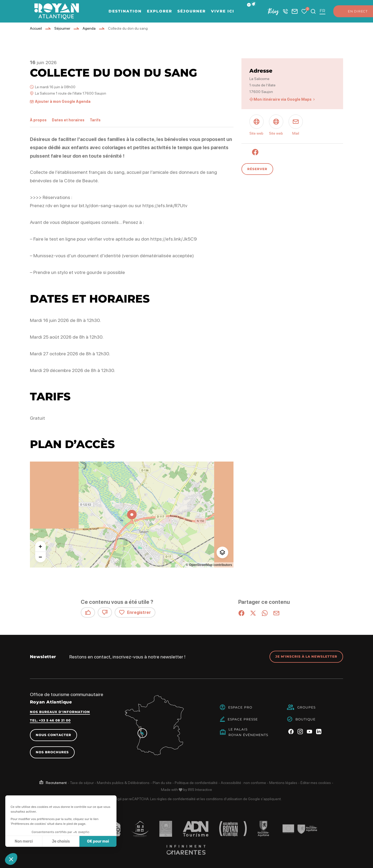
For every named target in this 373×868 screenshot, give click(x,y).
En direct (352, 11)
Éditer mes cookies (316, 783)
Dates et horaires (68, 120)
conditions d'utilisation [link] (224, 799)
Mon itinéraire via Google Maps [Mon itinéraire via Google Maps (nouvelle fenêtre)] (283, 99)
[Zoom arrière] (41, 557)
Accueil (36, 28)
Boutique (306, 719)
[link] (53, 783)
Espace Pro (240, 707)
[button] (254, 4)
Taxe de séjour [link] (82, 783)
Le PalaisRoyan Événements (248, 732)
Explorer (159, 11)
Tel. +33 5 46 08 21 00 (50, 720)
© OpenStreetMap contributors (209, 565)
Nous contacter (53, 735)
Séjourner (192, 11)
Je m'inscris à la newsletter (306, 656)
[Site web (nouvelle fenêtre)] (257, 126)
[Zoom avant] (41, 546)
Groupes (307, 707)
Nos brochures (52, 752)
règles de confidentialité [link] (176, 799)
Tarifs (95, 120)
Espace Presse (243, 719)
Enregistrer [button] (135, 612)
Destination (125, 11)
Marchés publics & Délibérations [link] (123, 783)
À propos (38, 120)
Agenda (89, 28)
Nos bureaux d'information (60, 712)
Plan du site (162, 783)
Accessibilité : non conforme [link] (243, 783)
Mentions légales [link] (283, 783)
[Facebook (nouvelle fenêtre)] (255, 152)
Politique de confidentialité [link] (196, 783)
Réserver (257, 169)
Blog (273, 11)
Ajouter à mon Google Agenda (63, 101)
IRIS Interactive (200, 790)
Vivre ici (223, 11)
